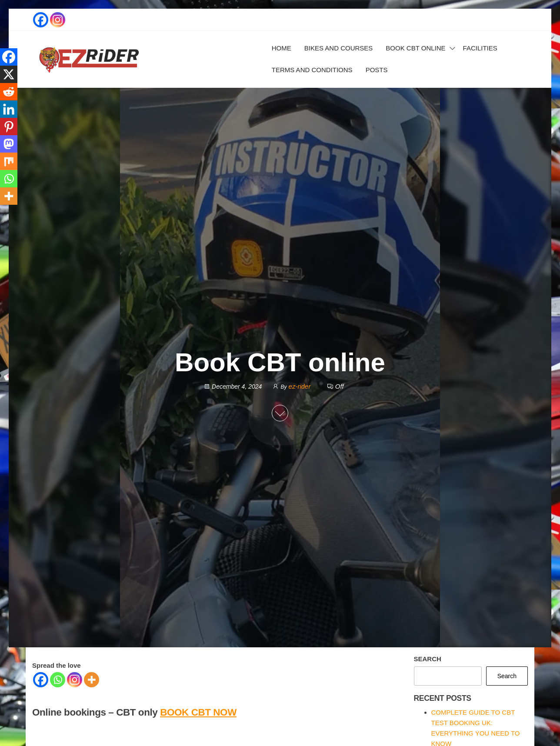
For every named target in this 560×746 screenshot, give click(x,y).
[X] (9, 74)
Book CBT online (415, 48)
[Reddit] (9, 92)
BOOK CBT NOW (198, 712)
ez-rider (301, 386)
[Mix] (9, 161)
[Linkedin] (9, 109)
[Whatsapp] (58, 680)
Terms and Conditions (312, 70)
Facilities (480, 48)
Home (282, 48)
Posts (377, 70)
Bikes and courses (339, 48)
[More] (92, 680)
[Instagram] (75, 680)
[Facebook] (41, 680)
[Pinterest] (9, 127)
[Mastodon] (9, 144)
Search (428, 659)
